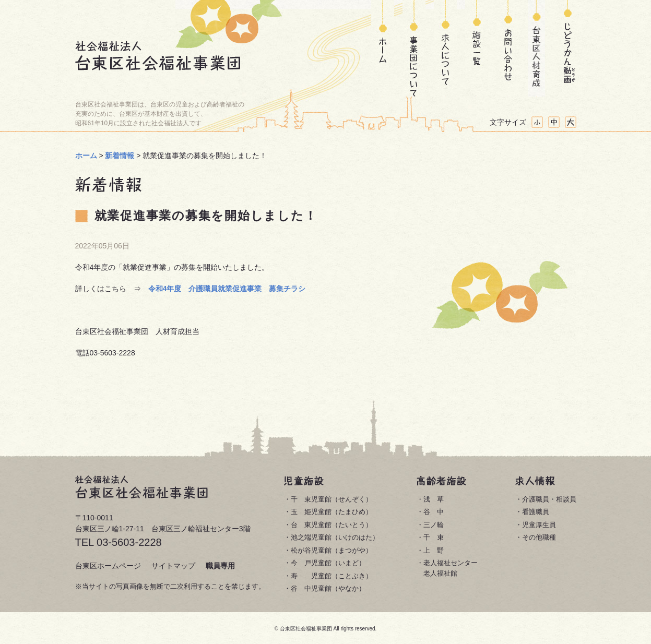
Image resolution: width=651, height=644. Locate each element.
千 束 (434, 537)
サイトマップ (173, 566)
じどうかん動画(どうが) (568, 48)
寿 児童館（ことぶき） (332, 576)
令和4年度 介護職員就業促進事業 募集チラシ (227, 289)
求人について (445, 48)
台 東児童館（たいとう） (332, 525)
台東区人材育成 (536, 48)
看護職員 (536, 512)
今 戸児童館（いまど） (328, 563)
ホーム (383, 48)
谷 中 (434, 512)
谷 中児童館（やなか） (328, 588)
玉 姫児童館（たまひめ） (332, 512)
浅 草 (434, 499)
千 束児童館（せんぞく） (332, 499)
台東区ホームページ (108, 566)
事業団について (414, 48)
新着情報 (120, 156)
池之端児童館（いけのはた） (335, 537)
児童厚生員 (539, 525)
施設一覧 (477, 48)
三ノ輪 (434, 525)
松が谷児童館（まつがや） (332, 550)
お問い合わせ (505, 48)
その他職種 (539, 537)
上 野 (434, 550)
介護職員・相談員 (549, 499)
